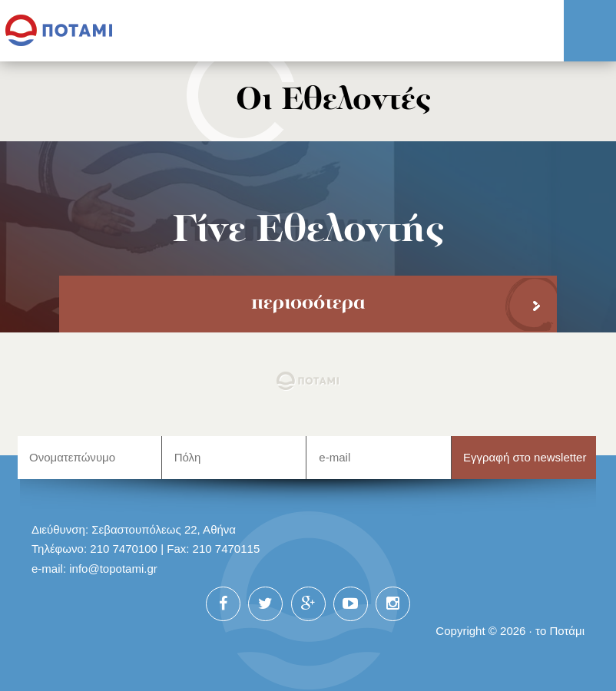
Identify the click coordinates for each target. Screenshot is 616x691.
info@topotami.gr (113, 569)
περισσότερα (308, 304)
